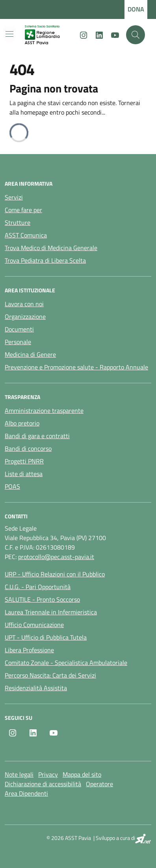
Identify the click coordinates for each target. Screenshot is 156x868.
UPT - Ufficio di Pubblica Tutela (46, 637)
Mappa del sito (82, 774)
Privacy (48, 774)
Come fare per (23, 210)
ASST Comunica (26, 235)
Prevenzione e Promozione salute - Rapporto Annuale (76, 367)
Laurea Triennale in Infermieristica (51, 612)
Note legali (19, 774)
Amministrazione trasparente (44, 410)
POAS (12, 486)
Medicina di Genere (30, 354)
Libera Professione (29, 650)
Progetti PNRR (24, 461)
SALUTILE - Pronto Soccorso (42, 599)
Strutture (18, 222)
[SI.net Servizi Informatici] (143, 839)
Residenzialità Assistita (36, 688)
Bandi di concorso (28, 448)
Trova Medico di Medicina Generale (51, 248)
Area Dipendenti (26, 793)
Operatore (99, 784)
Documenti (19, 329)
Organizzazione (25, 316)
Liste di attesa (24, 474)
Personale (18, 342)
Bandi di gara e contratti (37, 436)
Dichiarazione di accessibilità (43, 784)
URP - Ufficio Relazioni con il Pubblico (55, 574)
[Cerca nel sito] (136, 35)
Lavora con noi (24, 304)
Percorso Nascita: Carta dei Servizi (50, 675)
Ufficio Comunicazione (34, 625)
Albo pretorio (22, 423)
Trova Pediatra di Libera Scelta (45, 260)
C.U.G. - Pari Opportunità (38, 587)
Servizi (14, 197)
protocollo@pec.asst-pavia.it (56, 557)
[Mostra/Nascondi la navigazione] (9, 34)
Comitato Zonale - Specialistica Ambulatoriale (66, 663)
